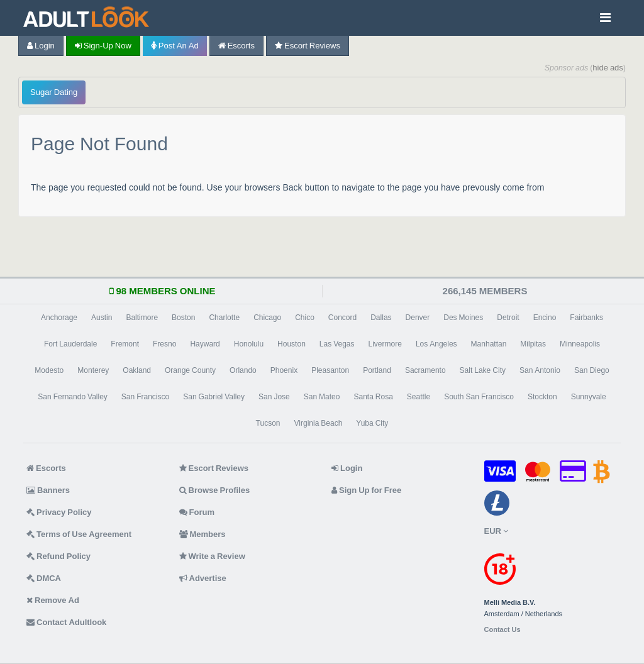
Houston (291, 344)
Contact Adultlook (66, 622)
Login (41, 46)
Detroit (508, 318)
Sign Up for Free (366, 490)
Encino (545, 318)
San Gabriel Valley (214, 397)
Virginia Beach (319, 423)
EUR (496, 531)
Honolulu (249, 344)
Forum (197, 512)
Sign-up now (103, 46)
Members (203, 534)
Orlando (243, 370)
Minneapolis (580, 344)
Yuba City (372, 423)
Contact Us (502, 630)
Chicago (267, 318)
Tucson (268, 423)
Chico (305, 318)
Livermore (385, 344)
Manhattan (489, 344)
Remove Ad (53, 600)
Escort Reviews (308, 46)
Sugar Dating (54, 92)
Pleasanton (330, 370)
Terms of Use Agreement (79, 534)
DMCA (44, 578)
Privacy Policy (59, 512)
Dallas (381, 318)
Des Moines (463, 318)
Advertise (203, 578)
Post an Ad (175, 46)
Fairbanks (586, 318)
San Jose (274, 397)
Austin (102, 318)
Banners (48, 490)
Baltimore (142, 318)
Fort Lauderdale (70, 344)
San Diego (592, 370)
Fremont (125, 344)
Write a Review (212, 556)
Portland (377, 370)
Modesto (49, 370)
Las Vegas (337, 344)
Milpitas (533, 344)
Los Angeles (436, 344)
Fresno (164, 344)
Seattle (419, 397)
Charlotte (224, 318)
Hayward (205, 344)
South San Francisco (479, 397)
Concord (342, 318)
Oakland (137, 370)
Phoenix (284, 370)
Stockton (542, 397)
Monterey (93, 370)
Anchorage (59, 318)
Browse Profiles (215, 490)
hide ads (608, 68)
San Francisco (145, 397)
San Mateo (322, 397)
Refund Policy (58, 556)
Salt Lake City (483, 370)
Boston (183, 318)
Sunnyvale (589, 397)
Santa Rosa (373, 397)
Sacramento (425, 370)
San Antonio (540, 370)
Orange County (190, 370)
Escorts (236, 46)
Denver (418, 318)
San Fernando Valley (73, 397)
